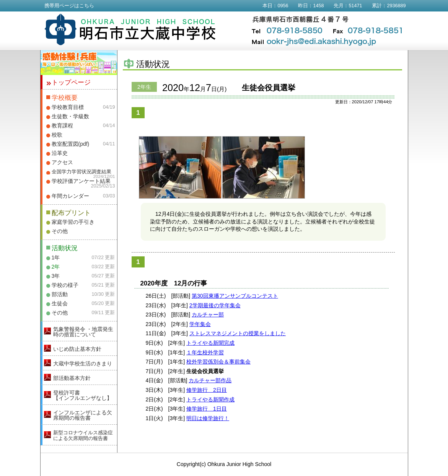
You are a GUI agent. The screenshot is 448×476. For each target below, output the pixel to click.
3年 (56, 276)
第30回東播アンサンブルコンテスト (235, 296)
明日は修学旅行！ (208, 418)
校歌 (57, 135)
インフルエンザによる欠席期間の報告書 (83, 415)
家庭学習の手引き (73, 222)
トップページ (71, 82)
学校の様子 (65, 285)
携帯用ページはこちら (69, 6)
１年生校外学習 (205, 352)
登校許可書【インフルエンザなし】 (83, 395)
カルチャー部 (208, 315)
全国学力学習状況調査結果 (81, 172)
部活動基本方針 (72, 378)
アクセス (62, 162)
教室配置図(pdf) (71, 144)
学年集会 (200, 324)
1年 (56, 258)
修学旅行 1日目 (207, 409)
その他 (60, 231)
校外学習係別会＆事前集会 (218, 362)
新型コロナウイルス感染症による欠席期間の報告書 (83, 435)
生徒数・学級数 (70, 116)
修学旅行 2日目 (207, 390)
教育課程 (62, 126)
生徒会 (60, 303)
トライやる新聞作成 (210, 399)
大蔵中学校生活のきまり (83, 364)
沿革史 (60, 153)
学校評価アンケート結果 (81, 181)
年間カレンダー (70, 196)
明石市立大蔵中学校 (130, 29)
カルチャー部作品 (210, 380)
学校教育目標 (68, 107)
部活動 (60, 294)
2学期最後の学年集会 (215, 305)
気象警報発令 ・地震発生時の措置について (83, 332)
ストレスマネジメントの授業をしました (238, 333)
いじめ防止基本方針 (77, 349)
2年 (56, 267)
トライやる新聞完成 (210, 343)
